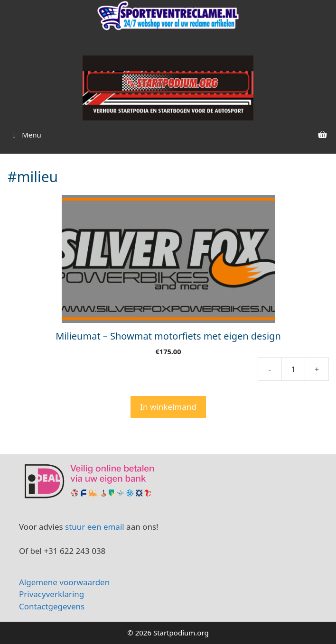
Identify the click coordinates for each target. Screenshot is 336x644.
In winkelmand (168, 407)
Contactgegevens (52, 606)
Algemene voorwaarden (65, 582)
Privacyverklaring (51, 594)
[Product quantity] (293, 369)
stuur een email (95, 527)
